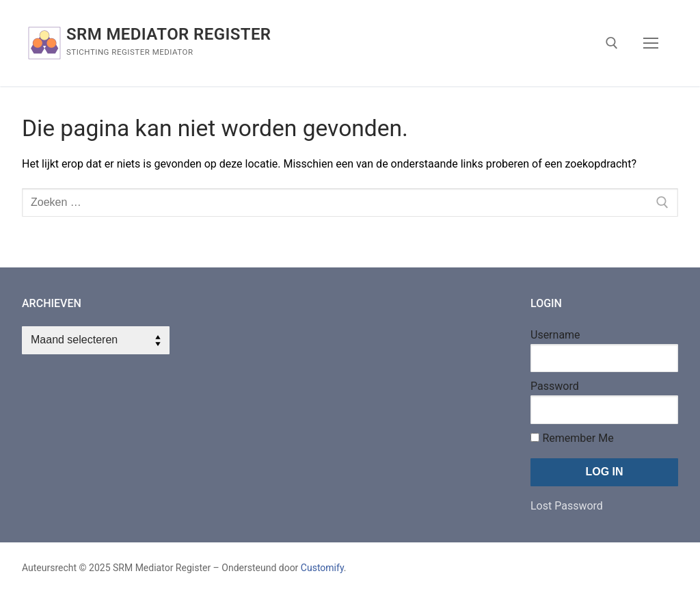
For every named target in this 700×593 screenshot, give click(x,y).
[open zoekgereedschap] (612, 43)
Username (555, 335)
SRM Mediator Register (169, 34)
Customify (322, 568)
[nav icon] (651, 43)
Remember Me (572, 438)
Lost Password (567, 506)
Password (555, 386)
